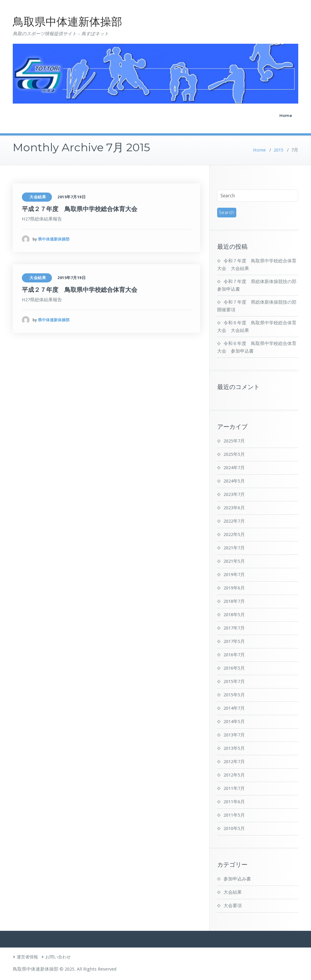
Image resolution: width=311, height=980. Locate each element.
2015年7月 (234, 681)
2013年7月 (234, 735)
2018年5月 (234, 615)
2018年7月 (234, 601)
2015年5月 (234, 695)
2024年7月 (234, 468)
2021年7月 (234, 548)
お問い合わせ (58, 957)
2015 (279, 150)
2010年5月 (234, 828)
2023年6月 (234, 508)
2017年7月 (234, 628)
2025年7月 (234, 441)
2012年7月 (234, 762)
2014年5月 (234, 722)
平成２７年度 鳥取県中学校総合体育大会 (80, 209)
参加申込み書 (237, 879)
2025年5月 (234, 454)
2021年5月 (234, 561)
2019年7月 (234, 575)
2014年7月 (234, 708)
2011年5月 (234, 815)
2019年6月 (234, 588)
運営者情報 (27, 957)
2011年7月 (234, 788)
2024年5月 (234, 481)
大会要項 (233, 906)
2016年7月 (234, 655)
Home (286, 115)
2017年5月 (234, 641)
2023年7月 (234, 494)
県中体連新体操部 (54, 239)
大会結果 (38, 197)
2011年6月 (234, 802)
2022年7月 (234, 521)
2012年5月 (234, 775)
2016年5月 (234, 668)
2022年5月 (234, 534)
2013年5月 (234, 748)
